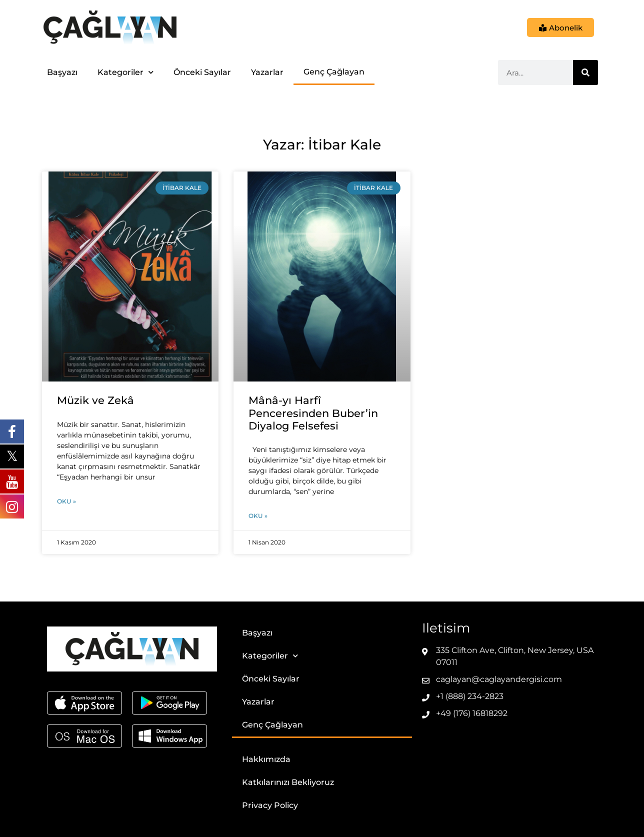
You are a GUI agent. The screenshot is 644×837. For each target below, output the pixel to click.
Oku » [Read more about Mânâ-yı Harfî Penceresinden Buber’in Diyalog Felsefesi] (258, 516)
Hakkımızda (266, 759)
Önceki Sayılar (202, 72)
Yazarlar (267, 72)
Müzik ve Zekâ (95, 400)
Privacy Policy (270, 805)
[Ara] (585, 72)
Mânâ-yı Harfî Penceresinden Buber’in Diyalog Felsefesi (313, 413)
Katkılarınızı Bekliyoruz (288, 782)
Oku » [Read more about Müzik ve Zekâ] (66, 501)
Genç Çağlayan (334, 72)
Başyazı (62, 72)
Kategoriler (125, 72)
